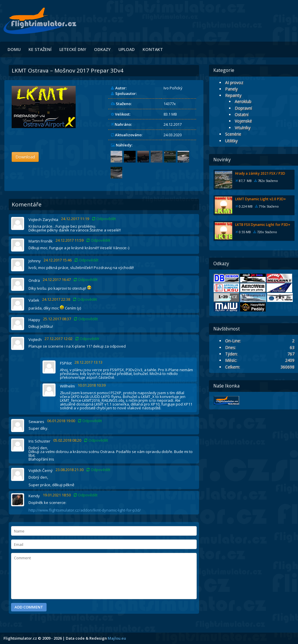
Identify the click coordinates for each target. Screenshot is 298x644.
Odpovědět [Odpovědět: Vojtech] (87, 339)
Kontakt (153, 49)
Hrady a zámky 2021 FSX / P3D (260, 173)
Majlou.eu (117, 638)
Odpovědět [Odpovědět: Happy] (86, 319)
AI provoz (234, 83)
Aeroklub (243, 101)
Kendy (34, 496)
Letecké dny (73, 49)
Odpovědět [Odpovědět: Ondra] (86, 280)
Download (25, 157)
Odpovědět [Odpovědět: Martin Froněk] (98, 240)
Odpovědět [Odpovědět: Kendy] (86, 495)
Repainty (233, 95)
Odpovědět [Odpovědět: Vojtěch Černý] (98, 470)
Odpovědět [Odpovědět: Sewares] (90, 421)
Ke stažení (40, 49)
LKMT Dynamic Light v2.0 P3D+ (261, 199)
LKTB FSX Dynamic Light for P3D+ (263, 225)
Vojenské (243, 121)
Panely (232, 89)
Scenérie (233, 134)
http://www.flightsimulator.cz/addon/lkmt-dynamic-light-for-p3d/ (85, 510)
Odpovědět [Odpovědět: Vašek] (85, 299)
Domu (14, 49)
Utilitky (232, 141)
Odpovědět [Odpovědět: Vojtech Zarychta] (104, 219)
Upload (127, 49)
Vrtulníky (243, 128)
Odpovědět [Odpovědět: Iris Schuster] (96, 440)
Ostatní (242, 115)
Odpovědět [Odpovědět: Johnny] (86, 260)
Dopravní (243, 108)
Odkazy (102, 49)
